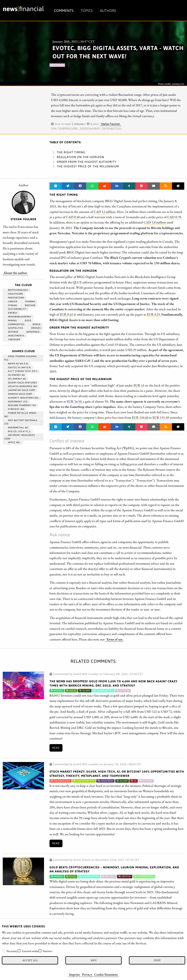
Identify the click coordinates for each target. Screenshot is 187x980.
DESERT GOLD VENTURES (21, 383)
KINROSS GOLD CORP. (19, 394)
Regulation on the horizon (81, 157)
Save (94, 960)
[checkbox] (4, 951)
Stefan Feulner (111, 124)
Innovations (15, 298)
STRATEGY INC (15, 409)
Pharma (28, 302)
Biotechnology (17, 290)
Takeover (13, 340)
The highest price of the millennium (88, 166)
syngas (11, 305)
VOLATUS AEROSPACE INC (21, 386)
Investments (15, 336)
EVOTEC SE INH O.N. (18, 367)
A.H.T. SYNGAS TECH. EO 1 (21, 371)
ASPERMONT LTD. (16, 402)
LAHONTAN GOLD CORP (20, 390)
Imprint (75, 974)
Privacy (87, 974)
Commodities (15, 324)
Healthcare (14, 294)
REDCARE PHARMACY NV (20, 405)
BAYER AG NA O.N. (17, 364)
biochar (29, 305)
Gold (26, 321)
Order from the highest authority (87, 162)
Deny (157, 960)
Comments (64, 11)
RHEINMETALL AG (17, 428)
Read (56, 748)
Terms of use (114, 639)
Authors (108, 11)
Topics (87, 11)
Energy (11, 313)
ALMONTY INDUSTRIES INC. (22, 398)
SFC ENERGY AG (15, 379)
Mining (11, 321)
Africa (35, 324)
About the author (15, 273)
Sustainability (16, 309)
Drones (34, 328)
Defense (12, 332)
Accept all (30, 960)
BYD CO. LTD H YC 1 (18, 431)
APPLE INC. (13, 442)
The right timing (71, 152)
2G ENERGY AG (15, 375)
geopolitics (14, 328)
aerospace (32, 332)
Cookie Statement (106, 974)
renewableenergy (18, 317)
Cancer (11, 302)
